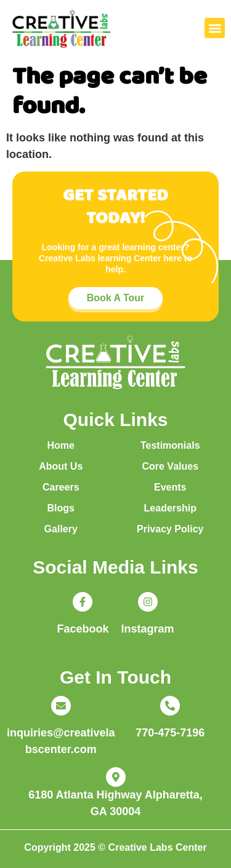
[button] (215, 28)
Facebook (83, 629)
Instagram (148, 629)
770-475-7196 (170, 733)
